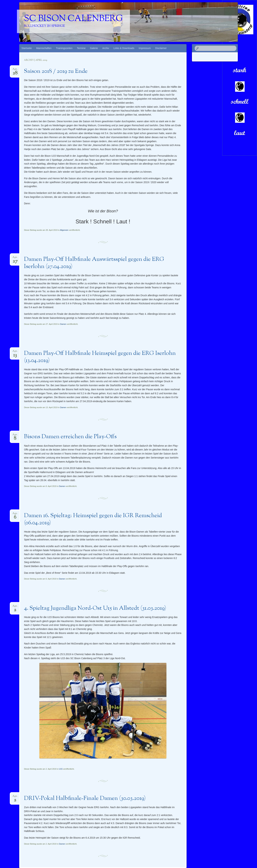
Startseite (27, 48)
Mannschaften (44, 48)
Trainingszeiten (64, 48)
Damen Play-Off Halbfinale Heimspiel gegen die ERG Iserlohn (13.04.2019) (100, 357)
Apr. (15, 70)
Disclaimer (161, 48)
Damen (63, 324)
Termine (81, 48)
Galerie (94, 48)
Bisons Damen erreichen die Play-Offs (70, 437)
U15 (61, 769)
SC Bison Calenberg (73, 19)
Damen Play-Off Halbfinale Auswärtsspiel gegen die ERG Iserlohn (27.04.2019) (94, 263)
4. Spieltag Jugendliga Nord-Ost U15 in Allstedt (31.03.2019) (95, 608)
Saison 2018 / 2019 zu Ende (56, 71)
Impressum (145, 48)
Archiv (106, 48)
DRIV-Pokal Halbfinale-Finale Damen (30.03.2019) (85, 798)
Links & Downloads (124, 48)
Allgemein (64, 230)
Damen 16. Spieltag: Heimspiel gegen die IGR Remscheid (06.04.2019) (93, 519)
